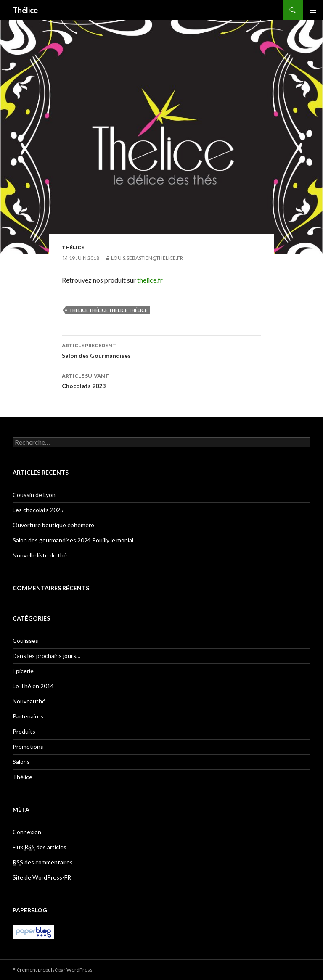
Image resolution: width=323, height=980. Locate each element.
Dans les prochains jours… (46, 656)
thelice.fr (150, 280)
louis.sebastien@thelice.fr (147, 258)
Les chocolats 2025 (38, 510)
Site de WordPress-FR (42, 877)
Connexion (27, 832)
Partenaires (28, 716)
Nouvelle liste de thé (40, 555)
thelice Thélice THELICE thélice (108, 310)
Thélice (25, 10)
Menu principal (313, 10)
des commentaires (43, 862)
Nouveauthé (29, 701)
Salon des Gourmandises (161, 350)
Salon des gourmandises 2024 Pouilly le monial (73, 540)
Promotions (28, 746)
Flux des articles (40, 847)
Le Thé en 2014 (33, 686)
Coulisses (25, 641)
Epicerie (23, 671)
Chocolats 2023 (161, 380)
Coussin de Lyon (34, 495)
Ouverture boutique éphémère (53, 525)
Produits (24, 731)
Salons (21, 762)
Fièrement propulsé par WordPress (53, 970)
